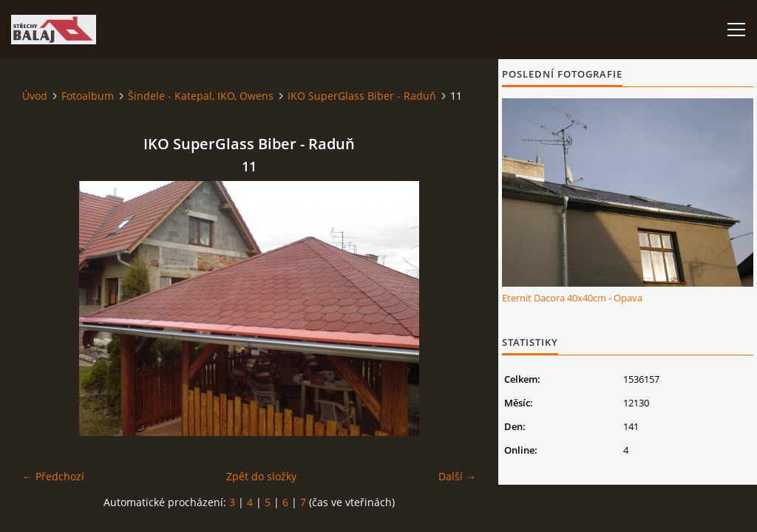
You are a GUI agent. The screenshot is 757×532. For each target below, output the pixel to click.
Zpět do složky (261, 476)
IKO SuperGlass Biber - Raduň (362, 96)
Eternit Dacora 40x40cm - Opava (572, 298)
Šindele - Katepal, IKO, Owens (201, 96)
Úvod (35, 96)
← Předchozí (53, 476)
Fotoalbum (88, 96)
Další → (457, 476)
